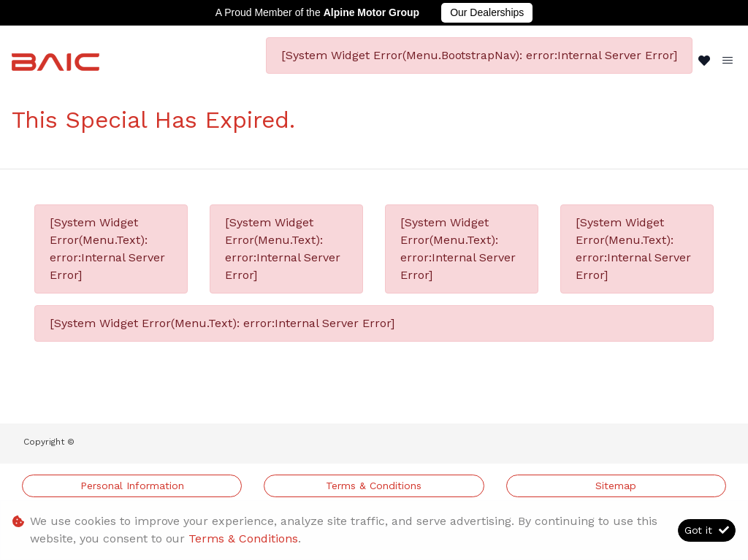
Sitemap (616, 486)
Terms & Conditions (374, 486)
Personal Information (132, 486)
